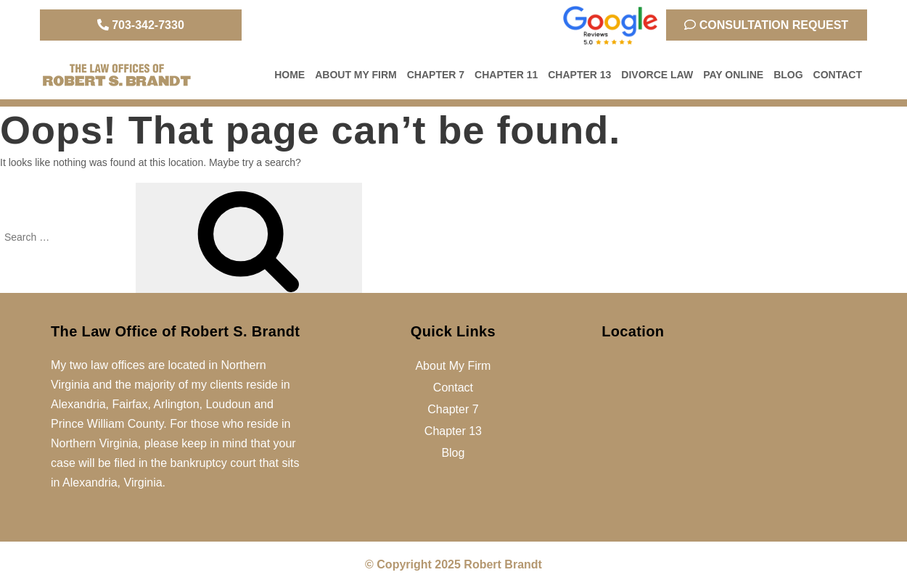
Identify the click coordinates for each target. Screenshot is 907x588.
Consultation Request (766, 25)
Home (290, 75)
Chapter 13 (579, 75)
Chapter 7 (436, 75)
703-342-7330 (141, 25)
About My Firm (356, 75)
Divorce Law (657, 75)
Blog (788, 75)
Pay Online (733, 75)
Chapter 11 (506, 75)
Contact (838, 75)
